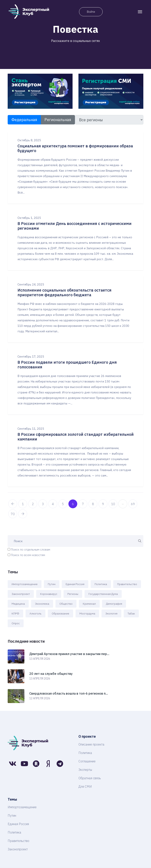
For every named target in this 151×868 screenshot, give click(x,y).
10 (113, 504)
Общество (66, 604)
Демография (114, 604)
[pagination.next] (23, 514)
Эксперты (85, 770)
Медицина (18, 604)
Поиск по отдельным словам (31, 550)
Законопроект (21, 594)
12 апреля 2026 (40, 698)
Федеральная (24, 120)
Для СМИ (85, 786)
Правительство (127, 584)
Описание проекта (91, 744)
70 (13, 514)
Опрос (16, 623)
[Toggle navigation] (140, 12)
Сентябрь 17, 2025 (31, 357)
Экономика (42, 604)
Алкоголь (35, 613)
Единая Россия (75, 584)
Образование (60, 613)
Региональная (58, 120)
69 (133, 504)
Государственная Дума (103, 594)
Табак (131, 613)
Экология (111, 613)
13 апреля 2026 (40, 659)
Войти (91, 12)
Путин (52, 584)
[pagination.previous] (13, 504)
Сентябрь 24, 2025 (31, 284)
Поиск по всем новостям (28, 555)
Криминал (89, 604)
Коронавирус (49, 594)
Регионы (73, 594)
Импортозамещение (25, 584)
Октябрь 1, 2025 (29, 218)
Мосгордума (87, 613)
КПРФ (15, 613)
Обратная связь (90, 778)
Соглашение (87, 761)
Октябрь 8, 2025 (29, 140)
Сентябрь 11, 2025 (31, 429)
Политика (101, 584)
